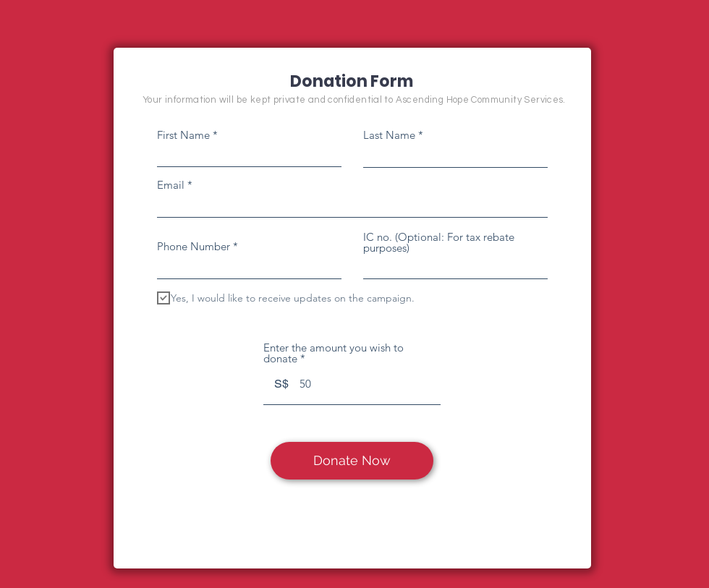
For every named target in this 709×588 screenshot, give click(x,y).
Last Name (389, 135)
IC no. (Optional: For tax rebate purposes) (439, 242)
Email (171, 185)
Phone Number (194, 246)
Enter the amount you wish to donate (334, 353)
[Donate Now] (352, 461)
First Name (183, 135)
